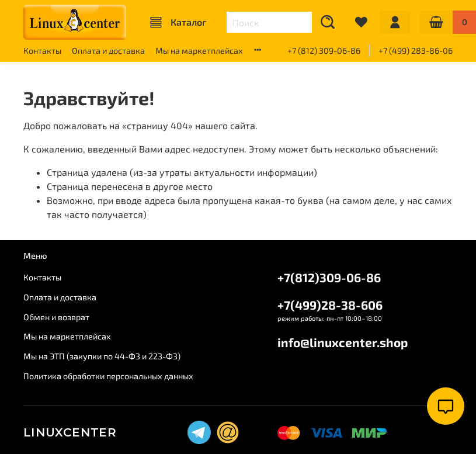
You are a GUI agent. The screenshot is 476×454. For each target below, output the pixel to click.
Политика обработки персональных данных (108, 376)
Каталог (178, 22)
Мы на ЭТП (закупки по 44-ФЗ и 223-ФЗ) (102, 356)
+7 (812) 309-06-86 (324, 51)
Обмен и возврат (56, 317)
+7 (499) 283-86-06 (416, 51)
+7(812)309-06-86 (329, 277)
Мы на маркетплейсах (199, 51)
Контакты (42, 51)
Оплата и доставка (108, 51)
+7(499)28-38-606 (330, 305)
